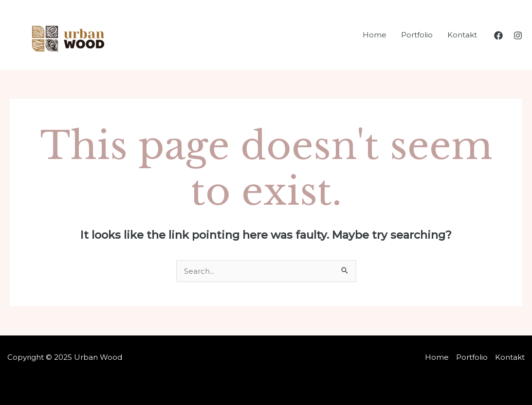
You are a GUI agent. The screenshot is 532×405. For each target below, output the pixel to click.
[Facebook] (498, 35)
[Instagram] (518, 35)
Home (375, 35)
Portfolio (417, 35)
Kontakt (462, 35)
